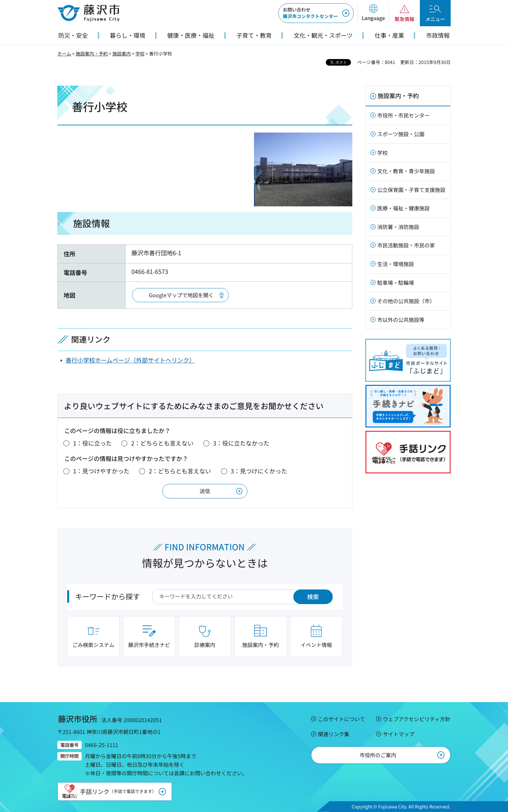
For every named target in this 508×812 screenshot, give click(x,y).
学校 (140, 53)
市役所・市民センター (403, 115)
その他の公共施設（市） (406, 301)
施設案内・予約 (92, 53)
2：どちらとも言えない (162, 443)
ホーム (64, 53)
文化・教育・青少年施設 (406, 171)
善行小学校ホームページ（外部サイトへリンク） (130, 360)
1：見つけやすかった (101, 471)
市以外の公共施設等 (401, 320)
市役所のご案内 (378, 755)
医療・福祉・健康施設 (403, 208)
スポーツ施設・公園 (401, 134)
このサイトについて (342, 719)
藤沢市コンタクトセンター (310, 13)
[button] (373, 13)
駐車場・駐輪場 (396, 282)
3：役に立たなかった (241, 443)
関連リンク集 (334, 734)
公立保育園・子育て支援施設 (411, 190)
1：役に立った (92, 443)
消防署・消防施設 (398, 227)
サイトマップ (399, 734)
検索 (313, 596)
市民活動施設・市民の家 (406, 245)
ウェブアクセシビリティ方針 (417, 719)
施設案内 (122, 53)
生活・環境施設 (396, 264)
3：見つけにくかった (259, 471)
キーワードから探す (107, 596)
